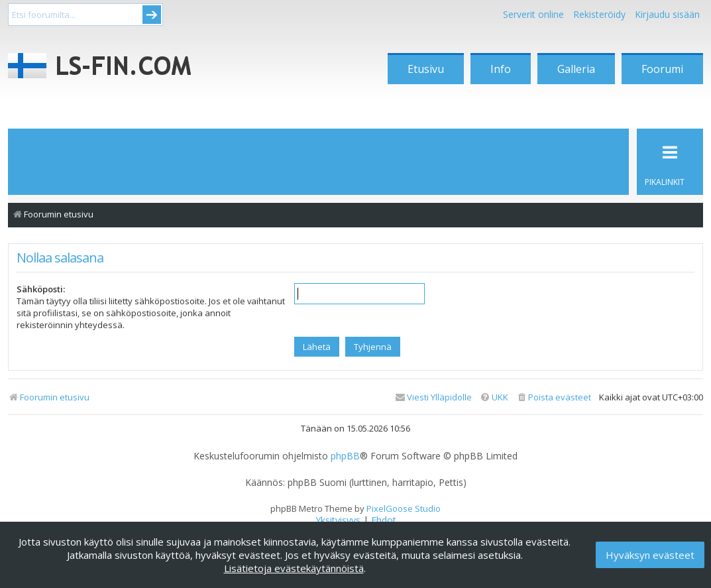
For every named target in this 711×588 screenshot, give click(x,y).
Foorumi (662, 69)
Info (501, 69)
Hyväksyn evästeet (650, 555)
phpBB (345, 456)
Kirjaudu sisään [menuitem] (667, 14)
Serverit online (533, 14)
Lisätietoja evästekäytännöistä (294, 568)
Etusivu (426, 69)
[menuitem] (554, 397)
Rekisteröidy (599, 14)
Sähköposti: (41, 289)
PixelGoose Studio (404, 508)
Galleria (576, 69)
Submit (152, 15)
